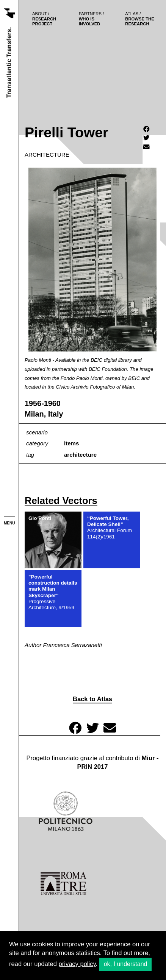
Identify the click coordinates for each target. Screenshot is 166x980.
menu (9, 523)
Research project (44, 19)
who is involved (92, 19)
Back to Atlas (92, 699)
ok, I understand (126, 964)
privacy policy (77, 964)
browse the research (139, 19)
